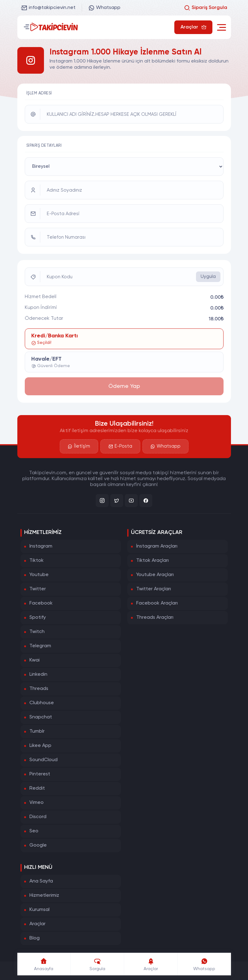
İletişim (79, 446)
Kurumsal (39, 910)
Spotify (38, 618)
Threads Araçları (155, 618)
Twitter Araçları (154, 589)
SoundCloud (44, 760)
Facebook (41, 603)
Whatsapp (104, 8)
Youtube (39, 575)
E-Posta (120, 446)
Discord (38, 817)
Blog (35, 938)
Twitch (37, 632)
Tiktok (37, 561)
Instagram (41, 546)
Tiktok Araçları (152, 561)
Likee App (40, 746)
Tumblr (37, 731)
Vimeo (37, 803)
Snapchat (41, 717)
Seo (34, 831)
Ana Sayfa (41, 881)
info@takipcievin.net (48, 8)
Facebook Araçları (157, 603)
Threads (39, 689)
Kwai (35, 660)
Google (38, 845)
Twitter (38, 589)
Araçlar (37, 924)
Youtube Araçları (155, 575)
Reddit (37, 788)
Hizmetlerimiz (44, 895)
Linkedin (38, 674)
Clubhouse (42, 703)
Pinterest (40, 774)
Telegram (40, 646)
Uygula (208, 277)
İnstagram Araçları (157, 546)
